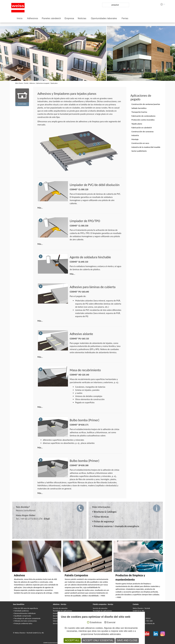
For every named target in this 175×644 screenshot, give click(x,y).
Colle (95, 641)
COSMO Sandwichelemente (51, 643)
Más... (40, 208)
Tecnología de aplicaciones (62, 611)
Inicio (20, 18)
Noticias (82, 18)
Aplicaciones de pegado (43, 83)
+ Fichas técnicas (100, 517)
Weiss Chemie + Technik (22, 83)
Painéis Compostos (76, 575)
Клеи (92, 641)
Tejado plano (54, 83)
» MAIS (56, 593)
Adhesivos (33, 18)
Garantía (96, 613)
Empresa (69, 18)
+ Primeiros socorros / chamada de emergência (116, 526)
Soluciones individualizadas (63, 621)
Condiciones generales (91, 635)
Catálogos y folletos (100, 623)
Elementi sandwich (103, 643)
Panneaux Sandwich (76, 643)
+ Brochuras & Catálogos (104, 512)
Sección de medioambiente (63, 616)
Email (47, 519)
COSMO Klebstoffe (73, 641)
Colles (87, 641)
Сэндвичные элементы (90, 643)
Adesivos (19, 575)
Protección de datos (82, 633)
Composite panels (65, 643)
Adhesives (82, 641)
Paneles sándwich (51, 18)
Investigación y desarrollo (62, 613)
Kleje (99, 641)
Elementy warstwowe (115, 643)
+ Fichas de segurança (103, 521)
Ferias (125, 18)
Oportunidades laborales (104, 18)
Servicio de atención (60, 608)
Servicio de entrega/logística (63, 623)
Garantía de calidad (60, 618)
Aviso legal (69, 633)
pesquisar (115, 5)
